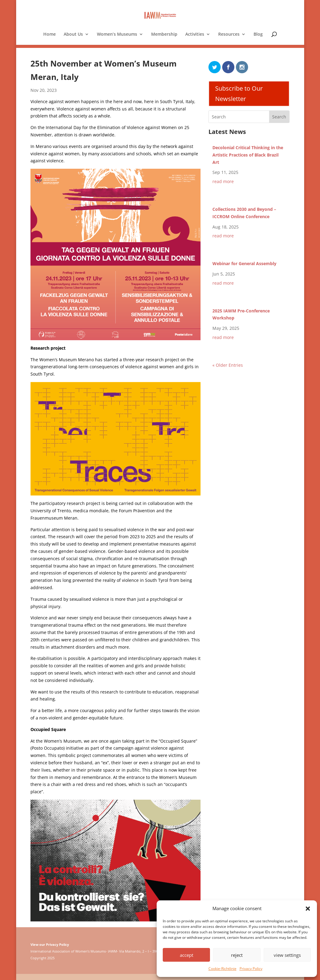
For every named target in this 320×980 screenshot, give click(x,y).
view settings (287, 955)
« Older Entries (228, 365)
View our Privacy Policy (50, 944)
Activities (195, 34)
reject (237, 955)
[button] (308, 909)
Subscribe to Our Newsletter (239, 94)
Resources (229, 34)
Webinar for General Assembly (244, 263)
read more (223, 181)
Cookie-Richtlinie (222, 969)
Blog (258, 34)
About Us (73, 34)
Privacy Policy (251, 969)
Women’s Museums (117, 34)
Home (50, 34)
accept (187, 955)
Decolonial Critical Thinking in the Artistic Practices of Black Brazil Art (248, 155)
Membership (164, 34)
